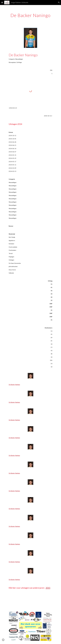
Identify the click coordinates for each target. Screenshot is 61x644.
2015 (48, 588)
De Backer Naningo (14, 385)
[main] (30, 15)
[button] (2, 2)
